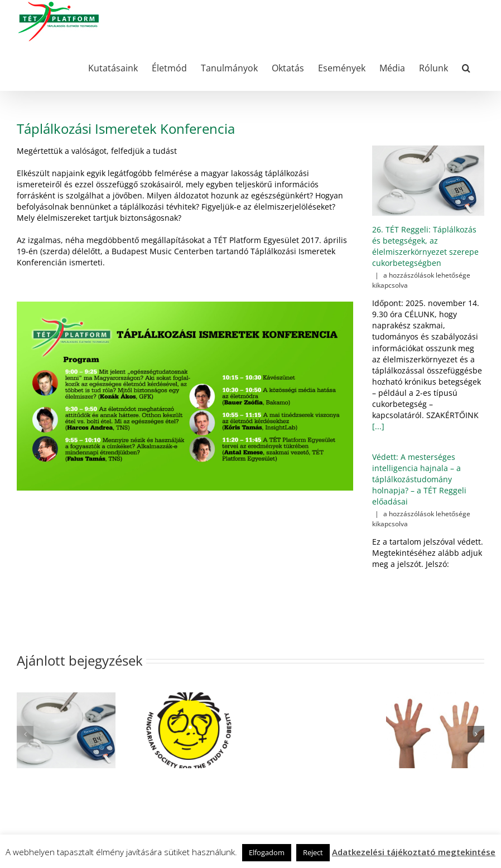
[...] (378, 426)
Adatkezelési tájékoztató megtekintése (414, 852)
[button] (466, 67)
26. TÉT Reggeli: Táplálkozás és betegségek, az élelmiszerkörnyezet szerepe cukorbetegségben (425, 246)
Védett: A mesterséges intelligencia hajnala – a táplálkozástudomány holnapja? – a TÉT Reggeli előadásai (419, 479)
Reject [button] (313, 852)
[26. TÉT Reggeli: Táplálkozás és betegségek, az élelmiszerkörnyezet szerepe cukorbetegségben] (428, 181)
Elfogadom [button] (267, 852)
